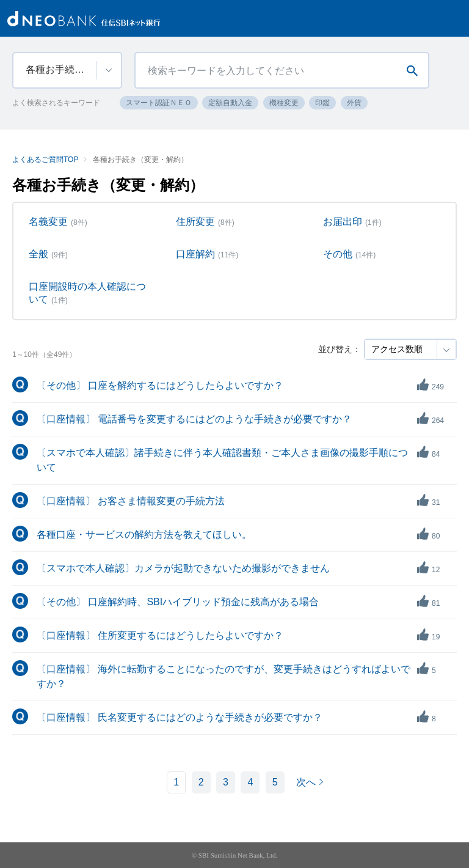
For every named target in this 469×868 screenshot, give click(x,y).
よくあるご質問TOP (45, 160)
